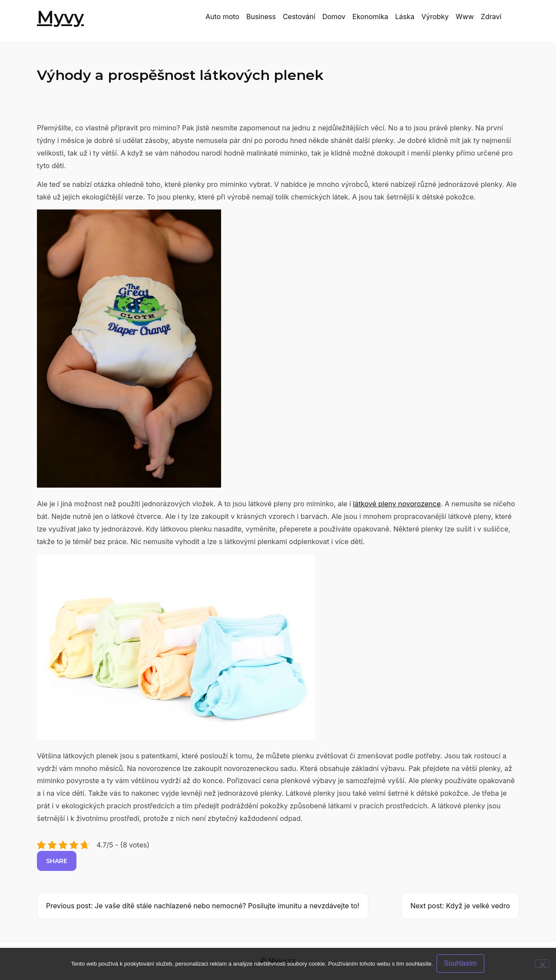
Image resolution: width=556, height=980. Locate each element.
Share (57, 861)
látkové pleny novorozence (397, 504)
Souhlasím (461, 964)
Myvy (60, 17)
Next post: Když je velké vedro (460, 906)
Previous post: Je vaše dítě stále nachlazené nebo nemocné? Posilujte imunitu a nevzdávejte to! (203, 906)
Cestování (299, 17)
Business (261, 17)
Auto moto (222, 17)
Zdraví (491, 17)
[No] (542, 964)
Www (465, 17)
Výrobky (435, 17)
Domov (334, 17)
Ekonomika (370, 17)
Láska (405, 17)
